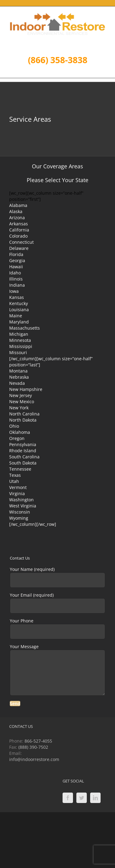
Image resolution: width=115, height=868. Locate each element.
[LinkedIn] (95, 798)
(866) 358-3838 (58, 60)
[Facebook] (68, 798)
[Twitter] (82, 798)
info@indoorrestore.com (34, 759)
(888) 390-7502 (33, 747)
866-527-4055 (38, 741)
